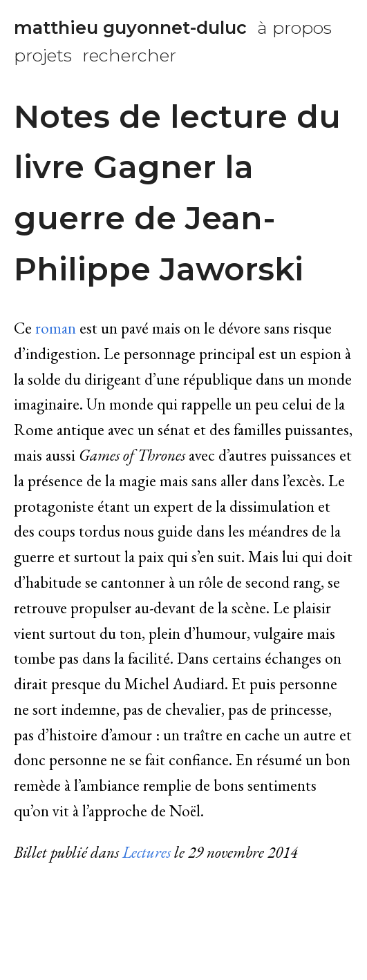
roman (56, 328)
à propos (294, 28)
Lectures (147, 852)
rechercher (129, 55)
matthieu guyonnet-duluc (130, 28)
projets (43, 55)
